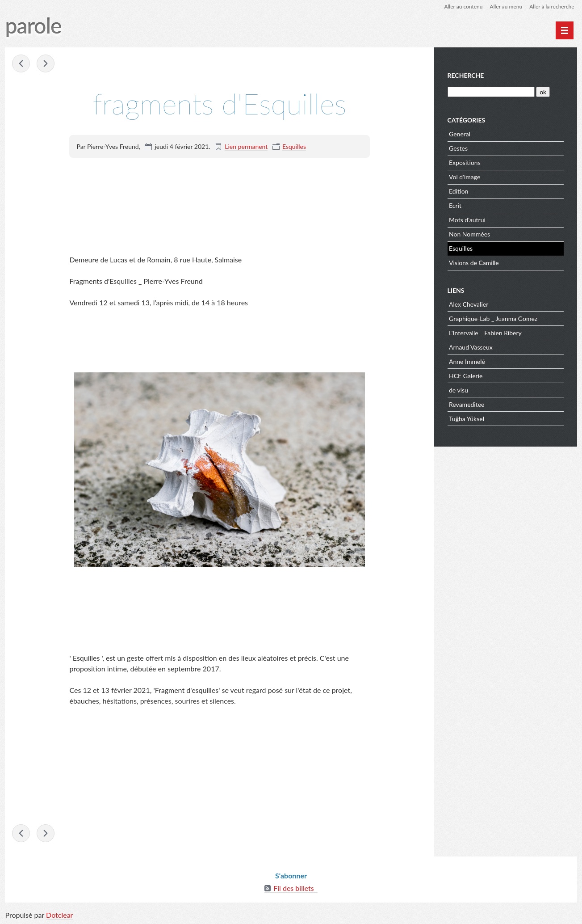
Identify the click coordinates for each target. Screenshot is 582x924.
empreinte (21, 63)
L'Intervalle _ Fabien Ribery (485, 333)
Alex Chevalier (469, 304)
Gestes (458, 148)
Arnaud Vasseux (471, 347)
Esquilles (294, 146)
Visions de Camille (474, 263)
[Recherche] (491, 92)
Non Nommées (469, 234)
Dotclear (59, 915)
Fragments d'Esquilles (46, 63)
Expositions (465, 162)
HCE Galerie (466, 376)
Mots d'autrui (467, 220)
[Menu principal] (565, 30)
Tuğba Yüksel (467, 419)
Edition (458, 191)
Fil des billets (294, 888)
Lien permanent (246, 146)
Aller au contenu (463, 6)
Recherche (466, 75)
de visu (458, 390)
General (460, 134)
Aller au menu (506, 6)
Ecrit (455, 205)
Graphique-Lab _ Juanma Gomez (493, 319)
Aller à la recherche (552, 6)
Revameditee (467, 404)
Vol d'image (465, 177)
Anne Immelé (467, 361)
